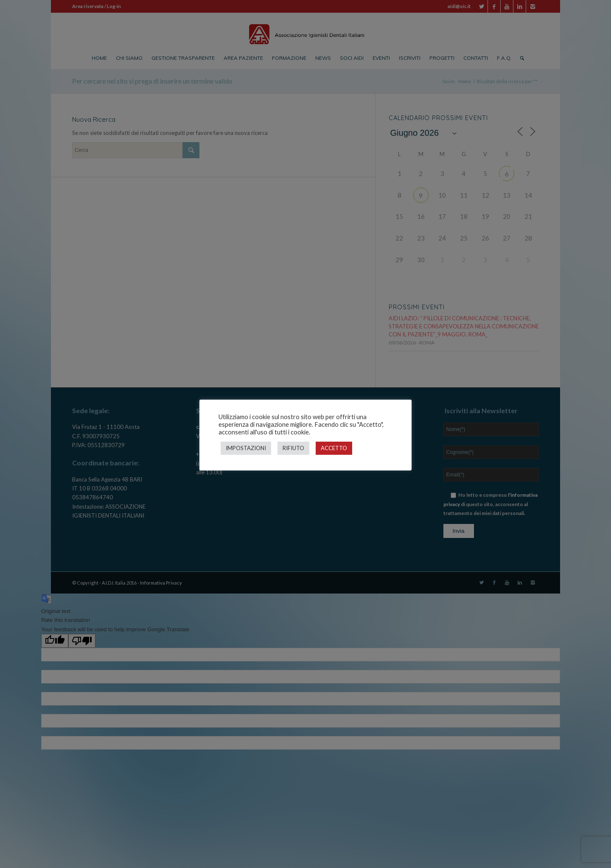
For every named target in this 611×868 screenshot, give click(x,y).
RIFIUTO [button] (293, 448)
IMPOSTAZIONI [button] (246, 448)
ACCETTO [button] (334, 448)
